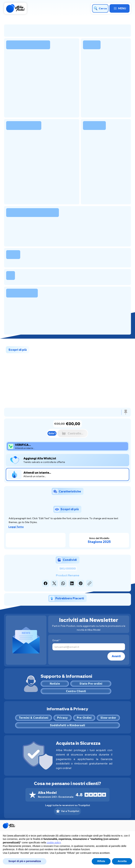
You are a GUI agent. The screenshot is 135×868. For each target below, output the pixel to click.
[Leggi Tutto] (17, 527)
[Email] (88, 647)
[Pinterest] (81, 583)
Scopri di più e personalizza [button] (25, 861)
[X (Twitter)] (54, 583)
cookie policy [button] (54, 843)
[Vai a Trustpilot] (67, 811)
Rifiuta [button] (101, 861)
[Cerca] (100, 8)
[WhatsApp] (63, 583)
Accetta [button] (122, 861)
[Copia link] (89, 583)
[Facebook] (46, 583)
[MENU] (120, 8)
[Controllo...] (72, 433)
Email (56, 640)
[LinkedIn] (72, 583)
